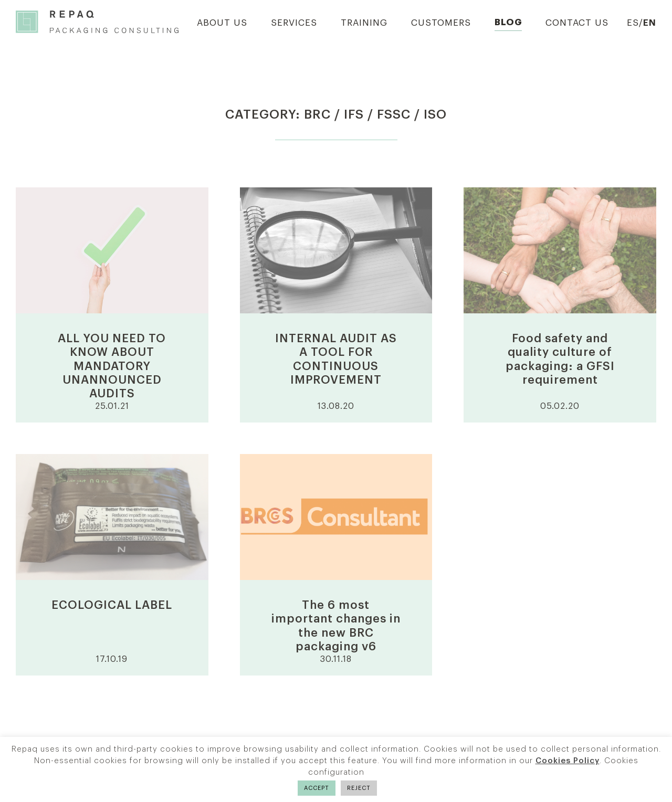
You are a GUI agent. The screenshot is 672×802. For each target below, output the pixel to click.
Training (364, 23)
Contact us (577, 23)
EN (650, 23)
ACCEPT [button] (317, 788)
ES (633, 23)
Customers (441, 23)
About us (222, 23)
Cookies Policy (568, 761)
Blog (508, 22)
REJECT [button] (359, 788)
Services (294, 23)
